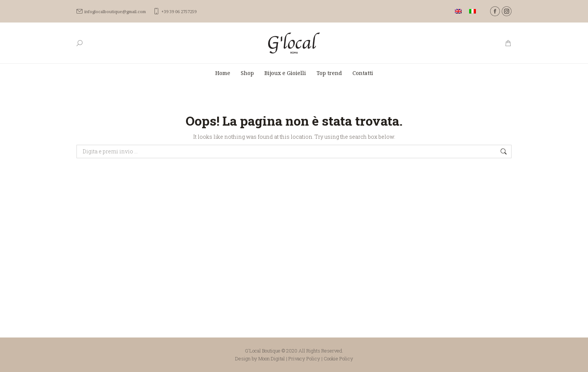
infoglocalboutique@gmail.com (111, 11)
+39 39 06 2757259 (175, 11)
